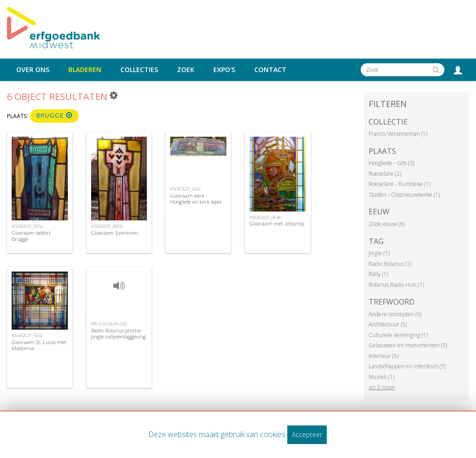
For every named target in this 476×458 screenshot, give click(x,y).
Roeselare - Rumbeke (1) (400, 184)
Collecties (139, 70)
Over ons (33, 70)
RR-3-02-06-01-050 (109, 324)
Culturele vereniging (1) (398, 335)
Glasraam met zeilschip (277, 223)
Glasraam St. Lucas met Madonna (39, 345)
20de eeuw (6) (387, 224)
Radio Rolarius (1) (390, 264)
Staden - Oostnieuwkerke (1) (404, 195)
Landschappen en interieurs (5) (407, 366)
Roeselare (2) (385, 174)
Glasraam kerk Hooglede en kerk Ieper (196, 199)
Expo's (224, 70)
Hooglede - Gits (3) (391, 163)
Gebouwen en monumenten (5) (408, 345)
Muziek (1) (381, 377)
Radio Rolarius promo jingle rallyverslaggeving (119, 333)
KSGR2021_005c (185, 189)
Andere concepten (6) (395, 314)
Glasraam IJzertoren (115, 233)
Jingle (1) (379, 253)
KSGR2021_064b (265, 217)
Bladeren (85, 70)
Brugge (54, 116)
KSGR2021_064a (27, 335)
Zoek (186, 70)
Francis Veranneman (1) (398, 134)
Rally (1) (378, 274)
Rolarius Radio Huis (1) (396, 285)
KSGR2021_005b (107, 226)
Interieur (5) (383, 356)
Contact (270, 70)
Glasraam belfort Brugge (31, 236)
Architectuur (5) (388, 324)
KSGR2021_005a (27, 226)
